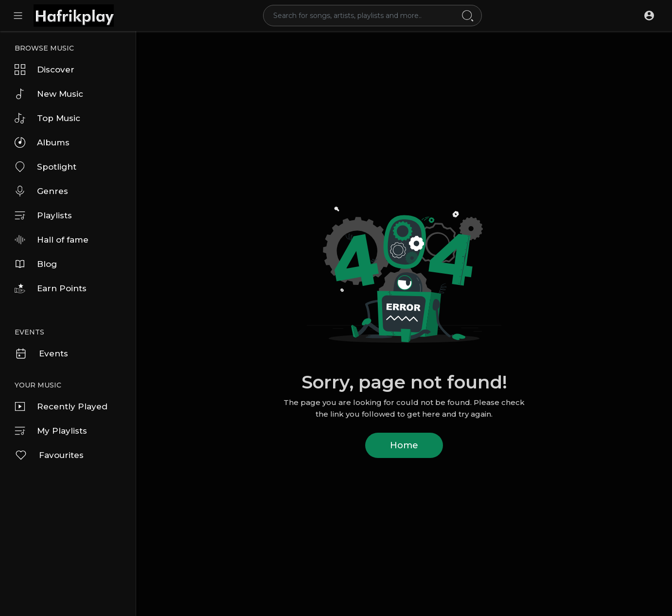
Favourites (49, 455)
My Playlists (51, 431)
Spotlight (45, 167)
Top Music (47, 118)
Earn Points (51, 288)
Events (41, 353)
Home (404, 445)
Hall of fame (52, 240)
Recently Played (61, 406)
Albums (42, 142)
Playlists (43, 215)
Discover (44, 70)
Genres (41, 191)
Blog (36, 264)
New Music (49, 94)
